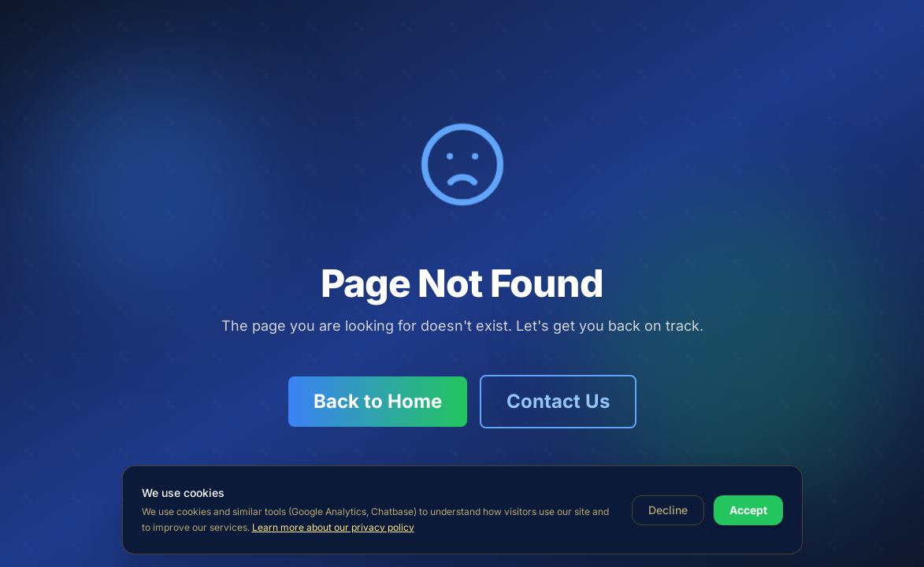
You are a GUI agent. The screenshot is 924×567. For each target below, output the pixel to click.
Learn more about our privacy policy (333, 527)
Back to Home (378, 401)
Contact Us (558, 401)
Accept (748, 510)
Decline (668, 510)
